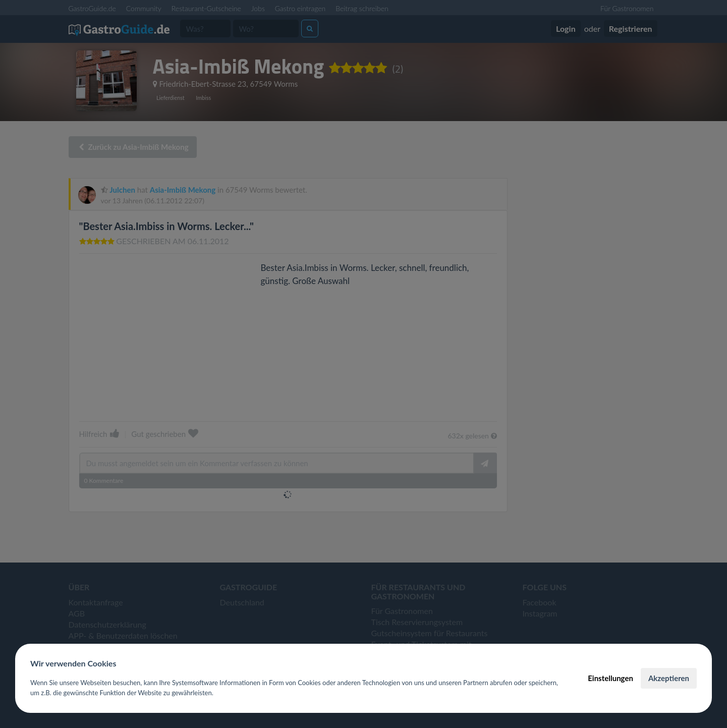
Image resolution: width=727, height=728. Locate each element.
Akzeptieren (669, 678)
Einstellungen (610, 678)
